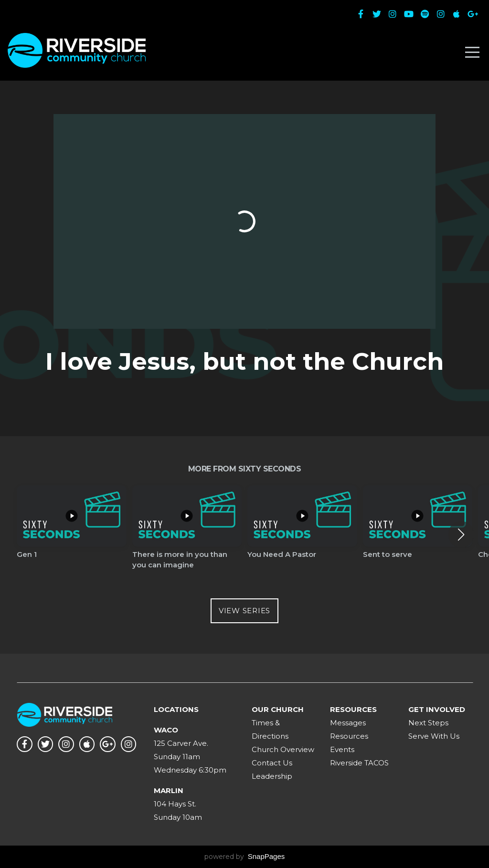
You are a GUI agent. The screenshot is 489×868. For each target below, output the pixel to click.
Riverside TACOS (359, 763)
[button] (461, 534)
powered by (245, 857)
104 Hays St (174, 804)
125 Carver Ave (180, 743)
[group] (72, 529)
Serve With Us (434, 736)
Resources (349, 736)
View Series (244, 611)
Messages (348, 723)
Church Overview (283, 749)
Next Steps (428, 723)
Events (342, 749)
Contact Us (272, 763)
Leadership (272, 776)
